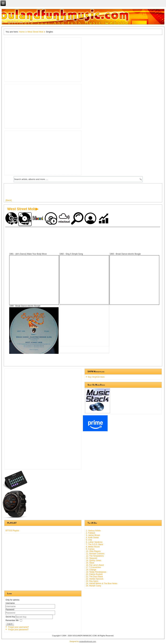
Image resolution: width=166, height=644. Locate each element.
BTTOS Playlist (12, 531)
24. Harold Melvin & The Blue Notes (102, 583)
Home (22, 32)
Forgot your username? (19, 627)
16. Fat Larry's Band (95, 565)
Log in (10, 624)
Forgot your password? (18, 630)
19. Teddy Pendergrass (96, 572)
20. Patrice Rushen (94, 574)
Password (10, 610)
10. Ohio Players (93, 551)
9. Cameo (90, 549)
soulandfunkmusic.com (88, 641)
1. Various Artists (93, 531)
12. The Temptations (95, 556)
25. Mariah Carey (93, 586)
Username (10, 603)
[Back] (9, 200)
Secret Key (11, 617)
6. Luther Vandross (94, 542)
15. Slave (90, 563)
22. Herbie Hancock (95, 579)
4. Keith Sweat (92, 538)
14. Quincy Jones (94, 561)
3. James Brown (93, 535)
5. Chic (89, 540)
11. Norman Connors (95, 554)
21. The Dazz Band (94, 577)
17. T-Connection (93, 567)
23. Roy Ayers (92, 581)
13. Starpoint (91, 558)
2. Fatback (90, 533)
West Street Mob (35, 32)
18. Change (91, 570)
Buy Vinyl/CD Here (96, 377)
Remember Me (12, 620)
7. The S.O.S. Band (94, 544)
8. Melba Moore (93, 547)
